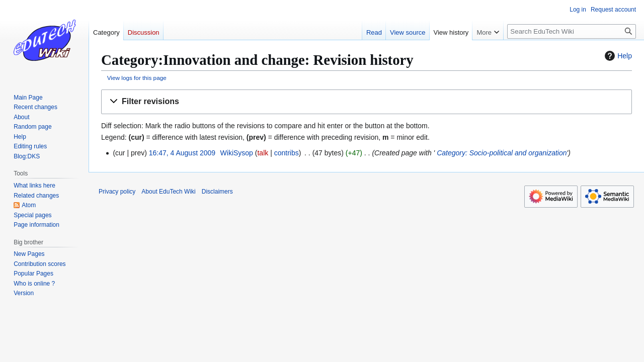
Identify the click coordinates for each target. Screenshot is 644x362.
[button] (367, 102)
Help (617, 56)
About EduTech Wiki (168, 192)
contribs (287, 153)
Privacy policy (117, 192)
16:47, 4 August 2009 (182, 153)
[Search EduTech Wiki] (572, 31)
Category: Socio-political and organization (502, 153)
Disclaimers (217, 192)
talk (263, 153)
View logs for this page (137, 78)
